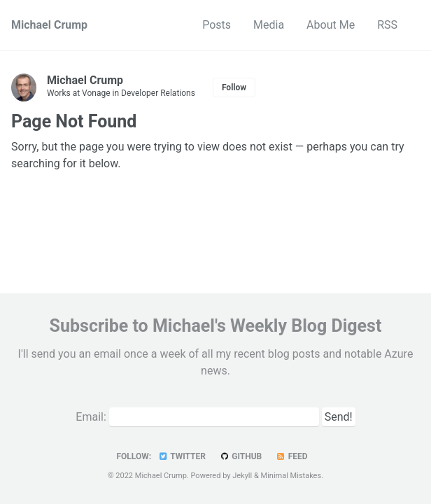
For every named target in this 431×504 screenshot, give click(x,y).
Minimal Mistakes (291, 476)
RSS (387, 25)
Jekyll (242, 476)
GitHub (240, 456)
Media (269, 25)
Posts (217, 25)
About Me (331, 25)
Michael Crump (49, 25)
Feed (291, 456)
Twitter (182, 456)
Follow (234, 87)
